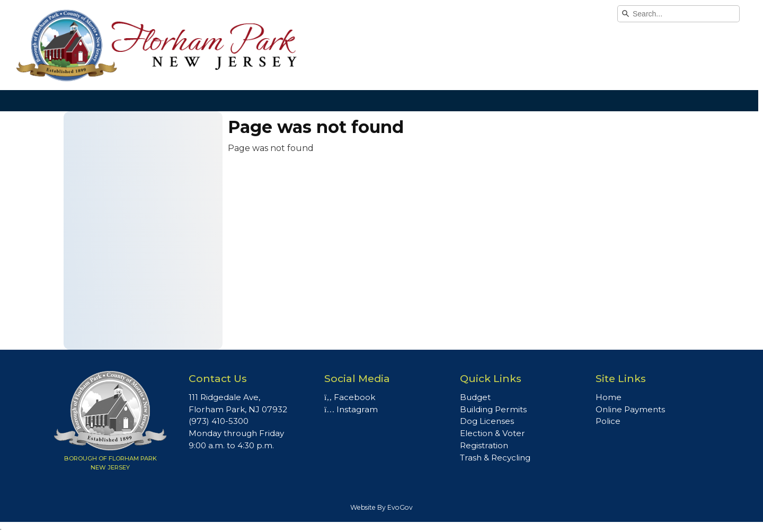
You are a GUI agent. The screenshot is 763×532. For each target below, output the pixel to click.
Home (609, 397)
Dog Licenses (487, 421)
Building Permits (493, 409)
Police (608, 421)
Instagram (351, 409)
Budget (475, 397)
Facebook (350, 397)
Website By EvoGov (381, 507)
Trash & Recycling (495, 458)
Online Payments (630, 409)
